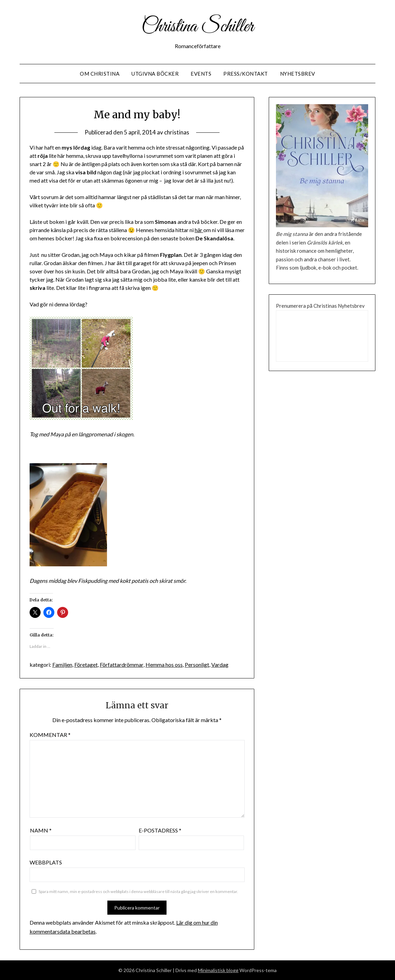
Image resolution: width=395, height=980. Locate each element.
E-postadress (160, 830)
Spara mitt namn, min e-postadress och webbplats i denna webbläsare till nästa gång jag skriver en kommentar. (138, 891)
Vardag (220, 665)
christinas (177, 132)
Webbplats (46, 862)
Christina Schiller (197, 27)
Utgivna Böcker (155, 74)
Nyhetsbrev (298, 74)
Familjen (62, 665)
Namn (41, 830)
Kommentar (50, 735)
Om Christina (100, 74)
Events (201, 74)
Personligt (197, 665)
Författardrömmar (121, 665)
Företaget (86, 665)
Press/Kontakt (246, 74)
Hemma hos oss (164, 665)
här (199, 230)
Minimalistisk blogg (218, 970)
